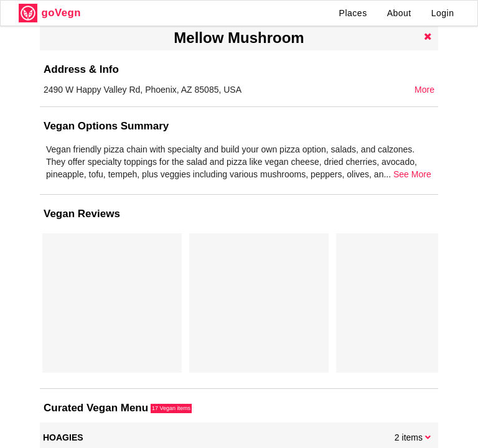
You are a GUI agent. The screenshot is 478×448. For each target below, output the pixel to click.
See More (412, 174)
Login (443, 13)
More (424, 90)
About (399, 13)
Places (353, 13)
